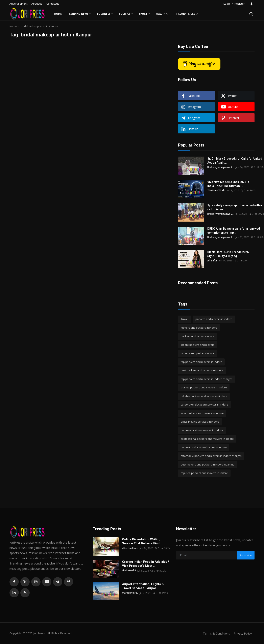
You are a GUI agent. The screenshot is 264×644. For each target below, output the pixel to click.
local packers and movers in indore (202, 413)
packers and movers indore (198, 336)
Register (240, 4)
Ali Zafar (212, 261)
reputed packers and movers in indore (204, 473)
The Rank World (216, 190)
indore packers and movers (198, 345)
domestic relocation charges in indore (204, 447)
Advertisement (18, 4)
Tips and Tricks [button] (186, 14)
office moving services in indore (200, 422)
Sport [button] (145, 14)
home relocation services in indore (202, 430)
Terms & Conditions (215, 633)
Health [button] (162, 14)
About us (37, 4)
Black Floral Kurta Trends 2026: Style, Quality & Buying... (228, 254)
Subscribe (246, 555)
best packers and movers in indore (202, 370)
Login (227, 4)
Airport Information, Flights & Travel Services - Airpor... (143, 586)
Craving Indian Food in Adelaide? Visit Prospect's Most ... (146, 564)
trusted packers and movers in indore (204, 387)
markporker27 (130, 593)
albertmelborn (130, 548)
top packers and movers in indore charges (207, 379)
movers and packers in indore (199, 328)
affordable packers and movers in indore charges (211, 456)
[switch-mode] (252, 4)
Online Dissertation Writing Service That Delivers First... (142, 541)
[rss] (25, 593)
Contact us (53, 4)
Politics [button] (126, 14)
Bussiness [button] (105, 14)
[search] (251, 14)
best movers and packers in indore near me (208, 464)
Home (58, 14)
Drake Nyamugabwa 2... (221, 167)
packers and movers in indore (214, 319)
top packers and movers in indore (201, 362)
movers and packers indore (198, 353)
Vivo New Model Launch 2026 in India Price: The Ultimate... (228, 184)
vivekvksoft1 (129, 571)
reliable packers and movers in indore (204, 396)
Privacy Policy (242, 633)
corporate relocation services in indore (204, 405)
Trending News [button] (79, 14)
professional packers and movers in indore (207, 439)
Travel (185, 319)
